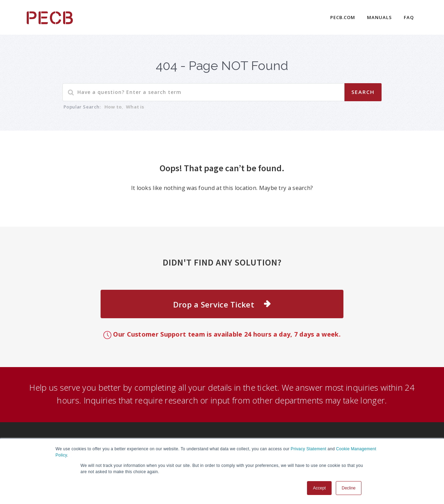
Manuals (379, 17)
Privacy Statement (308, 449)
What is (135, 107)
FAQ (409, 17)
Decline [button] (349, 488)
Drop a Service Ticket (214, 304)
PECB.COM (343, 17)
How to (113, 107)
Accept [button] (319, 488)
